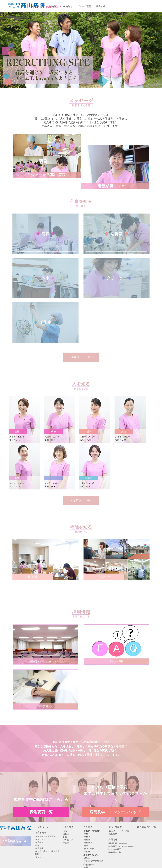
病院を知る (40, 833)
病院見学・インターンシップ (115, 812)
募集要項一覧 (121, 6)
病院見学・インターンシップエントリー (148, 6)
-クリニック (68, 840)
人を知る (88, 827)
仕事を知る (68, 827)
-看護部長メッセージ (118, 843)
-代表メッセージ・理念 (119, 831)
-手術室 (66, 843)
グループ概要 (115, 827)
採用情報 (113, 840)
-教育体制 (39, 842)
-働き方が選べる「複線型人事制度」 (47, 853)
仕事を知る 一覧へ (81, 357)
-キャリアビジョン (43, 839)
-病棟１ (87, 834)
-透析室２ (88, 843)
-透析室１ (88, 840)
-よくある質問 (115, 849)
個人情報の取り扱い (147, 827)
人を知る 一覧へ (81, 500)
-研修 (37, 845)
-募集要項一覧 (115, 852)
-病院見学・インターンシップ (122, 846)
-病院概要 (113, 834)
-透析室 (66, 834)
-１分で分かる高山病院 (45, 836)
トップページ (42, 827)
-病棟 (65, 831)
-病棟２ (87, 837)
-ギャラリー (40, 857)
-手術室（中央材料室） (94, 861)
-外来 (65, 837)
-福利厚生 (39, 848)
